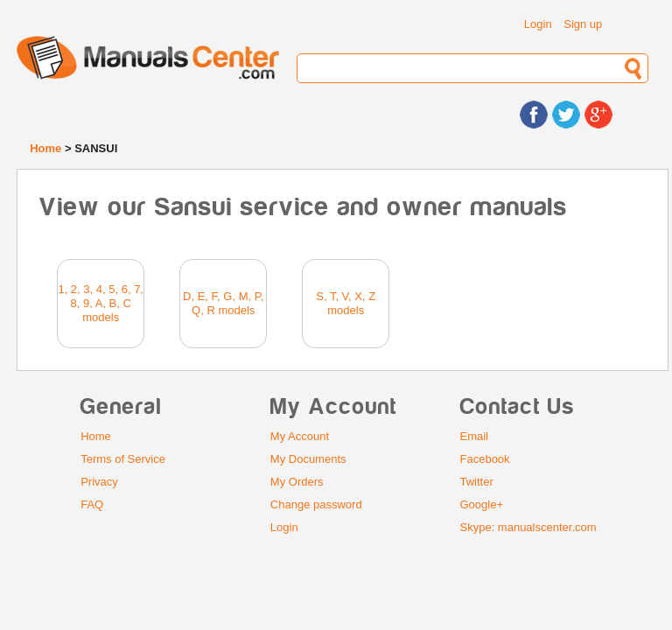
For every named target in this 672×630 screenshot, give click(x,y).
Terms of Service (123, 459)
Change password (316, 504)
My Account (300, 436)
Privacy (99, 482)
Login (538, 24)
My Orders (297, 482)
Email (475, 436)
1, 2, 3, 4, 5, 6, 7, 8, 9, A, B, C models (101, 303)
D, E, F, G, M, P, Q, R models (223, 303)
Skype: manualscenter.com (528, 527)
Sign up (583, 24)
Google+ (482, 504)
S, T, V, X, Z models (346, 303)
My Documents (308, 459)
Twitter (477, 482)
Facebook (485, 459)
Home (45, 148)
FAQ (92, 504)
